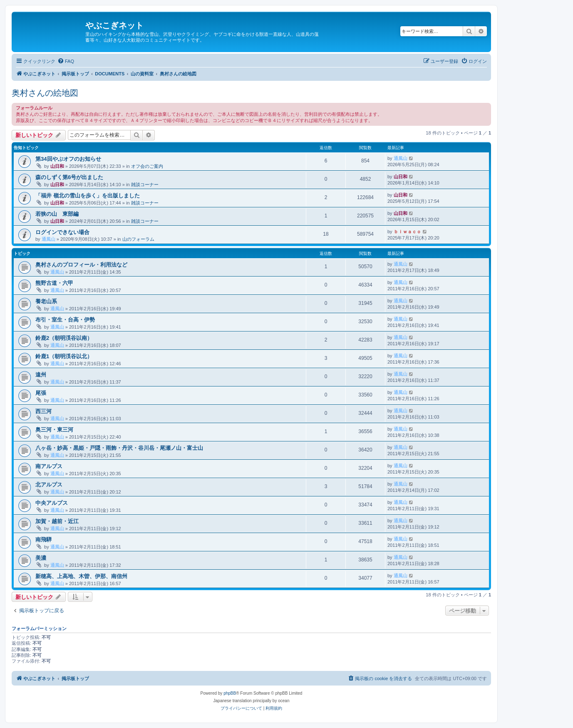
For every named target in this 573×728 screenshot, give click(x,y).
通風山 (401, 158)
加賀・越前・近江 (57, 521)
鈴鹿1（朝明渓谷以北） (64, 356)
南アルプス (49, 466)
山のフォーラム (138, 239)
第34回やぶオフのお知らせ (68, 159)
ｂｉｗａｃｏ (407, 232)
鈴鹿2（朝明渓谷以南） (64, 338)
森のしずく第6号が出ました (69, 177)
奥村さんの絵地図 (45, 93)
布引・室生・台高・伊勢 (65, 320)
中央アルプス (52, 503)
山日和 (57, 166)
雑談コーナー (145, 184)
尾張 (41, 393)
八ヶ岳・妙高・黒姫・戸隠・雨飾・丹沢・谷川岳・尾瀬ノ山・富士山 (119, 448)
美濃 (41, 558)
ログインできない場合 (62, 232)
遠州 (41, 375)
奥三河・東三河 (54, 430)
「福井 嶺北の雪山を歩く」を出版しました (88, 196)
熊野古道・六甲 (54, 283)
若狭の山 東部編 (57, 214)
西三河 (43, 411)
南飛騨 (43, 540)
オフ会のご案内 (147, 166)
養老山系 (46, 301)
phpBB (230, 693)
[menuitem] (66, 61)
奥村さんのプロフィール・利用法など (81, 265)
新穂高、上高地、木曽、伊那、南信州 (81, 576)
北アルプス (49, 485)
